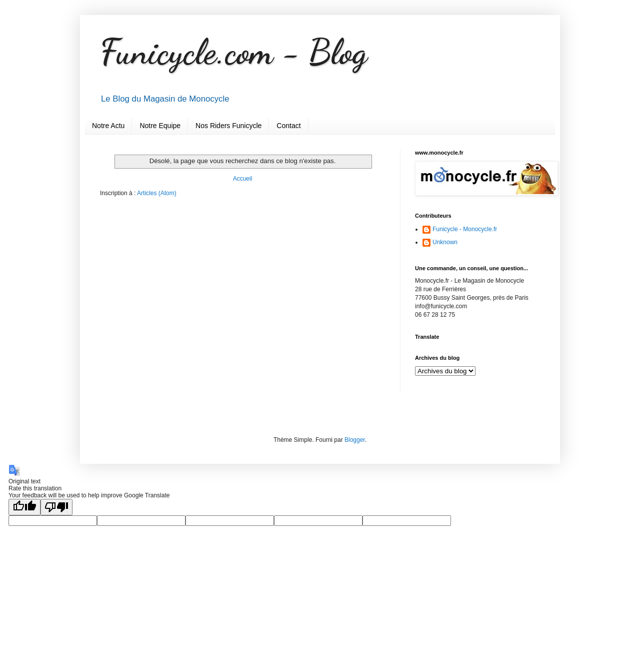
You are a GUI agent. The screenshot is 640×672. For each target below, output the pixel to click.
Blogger (355, 440)
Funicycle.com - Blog (233, 52)
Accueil (243, 179)
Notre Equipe (160, 126)
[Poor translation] (56, 507)
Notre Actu (108, 126)
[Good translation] (24, 507)
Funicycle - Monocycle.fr (465, 229)
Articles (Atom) (157, 193)
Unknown (445, 242)
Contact (288, 126)
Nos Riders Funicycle (228, 126)
